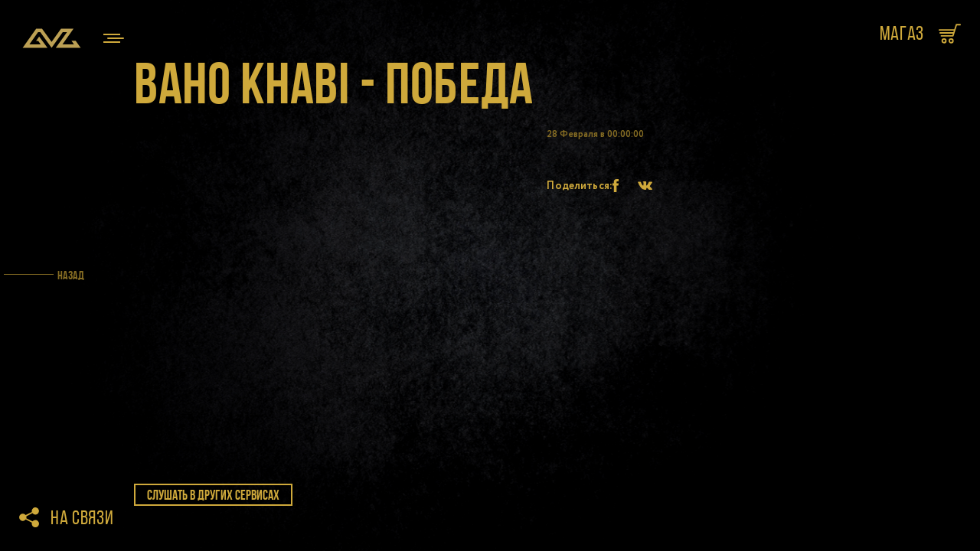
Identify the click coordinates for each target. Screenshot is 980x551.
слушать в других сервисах (213, 495)
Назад (71, 275)
